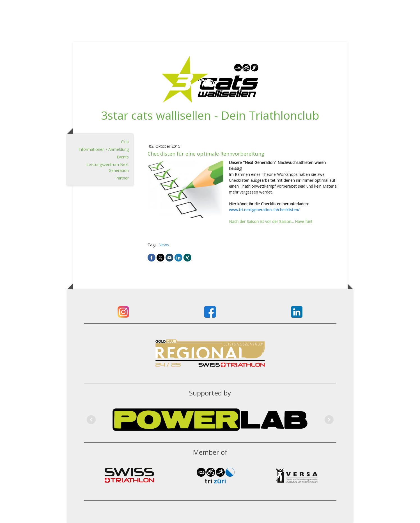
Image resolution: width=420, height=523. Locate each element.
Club (125, 142)
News (164, 245)
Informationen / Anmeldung (104, 149)
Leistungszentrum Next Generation (108, 167)
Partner (122, 178)
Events (123, 157)
